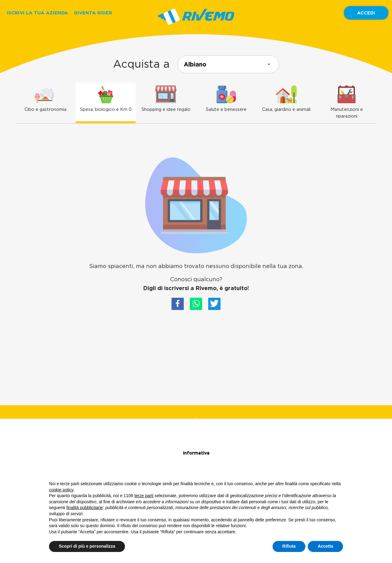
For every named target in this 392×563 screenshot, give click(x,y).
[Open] (269, 64)
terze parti (144, 496)
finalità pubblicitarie (85, 508)
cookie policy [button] (61, 490)
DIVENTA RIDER (93, 13)
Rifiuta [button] (289, 546)
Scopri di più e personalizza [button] (87, 546)
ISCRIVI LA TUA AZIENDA (37, 13)
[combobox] (228, 64)
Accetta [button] (325, 546)
